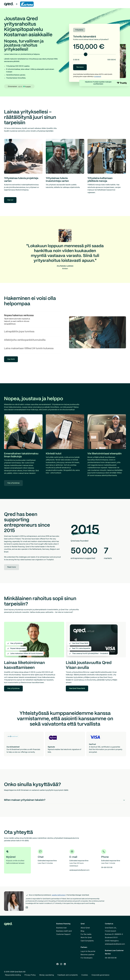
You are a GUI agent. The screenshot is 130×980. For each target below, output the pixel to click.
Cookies (85, 975)
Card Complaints (87, 941)
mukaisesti (97, 77)
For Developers (87, 958)
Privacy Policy (30, 975)
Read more (12, 567)
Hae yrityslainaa (13, 483)
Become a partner (87, 955)
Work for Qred (86, 938)
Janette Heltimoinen (58, 895)
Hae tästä (11, 359)
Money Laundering (47, 975)
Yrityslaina (79, 30)
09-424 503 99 (111, 958)
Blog (82, 931)
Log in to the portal (88, 951)
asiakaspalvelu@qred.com (115, 944)
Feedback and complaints (68, 975)
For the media (86, 934)
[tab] (32, 320)
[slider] (86, 54)
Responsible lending (13, 975)
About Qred (85, 928)
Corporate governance (100, 975)
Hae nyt (10, 200)
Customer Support (63, 934)
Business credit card (64, 931)
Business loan (61, 928)
